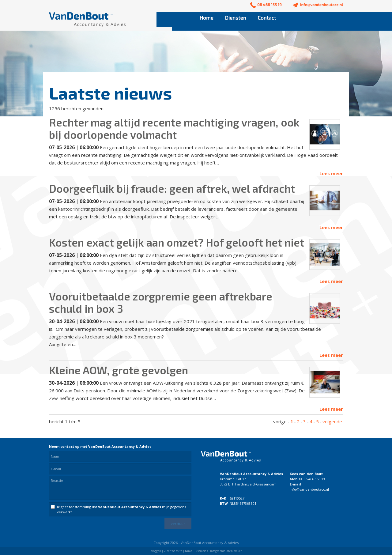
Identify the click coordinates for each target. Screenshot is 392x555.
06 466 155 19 (314, 479)
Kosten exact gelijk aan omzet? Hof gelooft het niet (177, 242)
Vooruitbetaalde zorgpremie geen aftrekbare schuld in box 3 (161, 302)
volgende (332, 421)
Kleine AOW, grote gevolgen (119, 370)
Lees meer (331, 173)
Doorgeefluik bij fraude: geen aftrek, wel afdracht (172, 188)
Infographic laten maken (226, 551)
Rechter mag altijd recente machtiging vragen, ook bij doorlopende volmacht (174, 128)
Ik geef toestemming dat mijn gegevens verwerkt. (121, 509)
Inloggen (155, 551)
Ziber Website (173, 551)
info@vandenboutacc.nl (309, 489)
